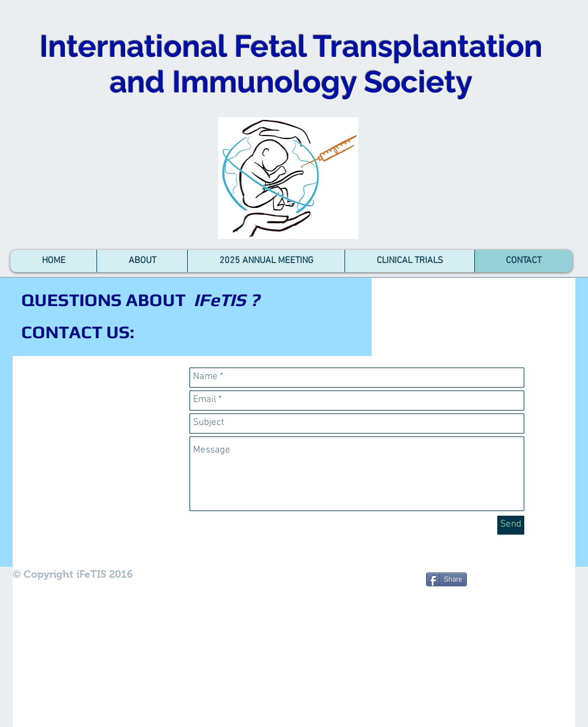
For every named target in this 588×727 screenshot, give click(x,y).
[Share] (446, 579)
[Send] (511, 525)
